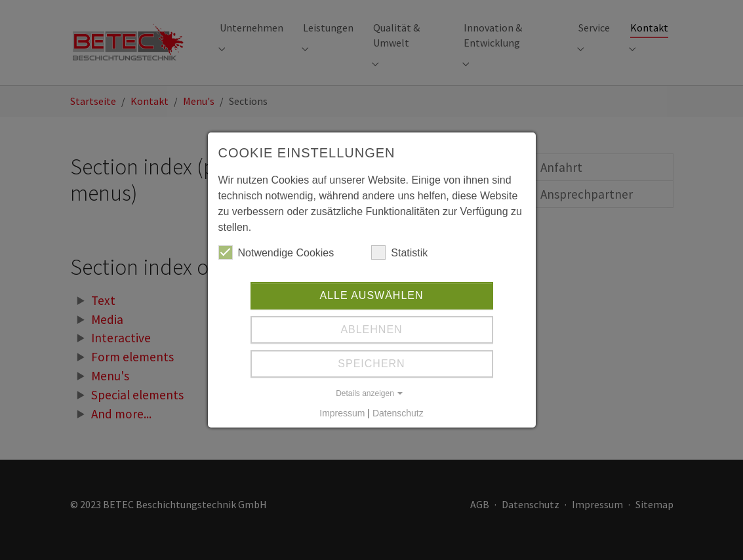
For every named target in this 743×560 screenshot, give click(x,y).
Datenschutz (398, 413)
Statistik (399, 252)
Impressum (342, 413)
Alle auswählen (371, 295)
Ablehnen (371, 330)
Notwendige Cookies (276, 252)
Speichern (371, 364)
